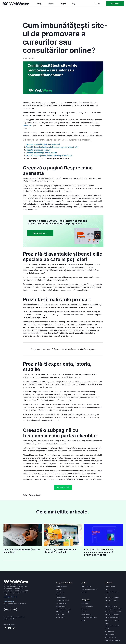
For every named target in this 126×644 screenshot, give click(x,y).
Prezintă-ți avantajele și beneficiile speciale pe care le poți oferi (52, 147)
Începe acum (63, 487)
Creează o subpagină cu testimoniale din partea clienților (50, 156)
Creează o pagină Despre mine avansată (43, 144)
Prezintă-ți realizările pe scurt (38, 150)
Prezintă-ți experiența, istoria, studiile (41, 153)
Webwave (27, 125)
